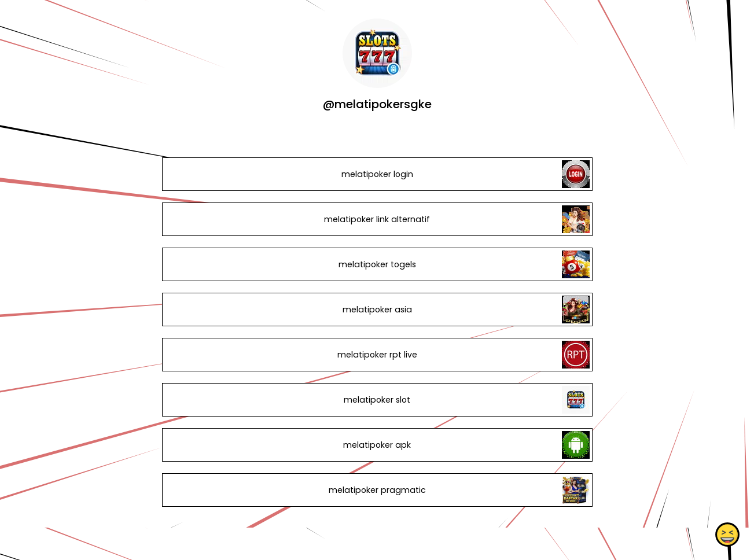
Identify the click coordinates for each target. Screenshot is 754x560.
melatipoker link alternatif (377, 219)
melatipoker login (377, 174)
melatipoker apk (377, 445)
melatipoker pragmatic (377, 490)
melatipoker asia (377, 310)
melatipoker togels (377, 264)
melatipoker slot (377, 400)
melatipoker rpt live (377, 355)
